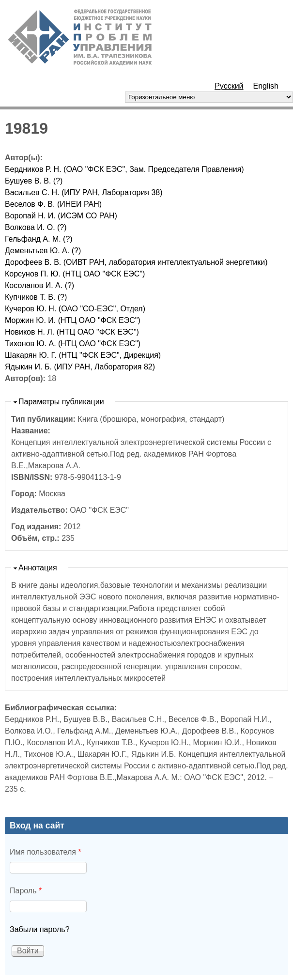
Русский (229, 86)
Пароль (26, 891)
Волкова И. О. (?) (36, 227)
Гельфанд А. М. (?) (39, 239)
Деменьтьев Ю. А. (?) (43, 251)
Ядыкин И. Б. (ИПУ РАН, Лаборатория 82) (80, 367)
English (266, 86)
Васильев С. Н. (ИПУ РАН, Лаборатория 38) (84, 192)
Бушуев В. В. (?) (34, 181)
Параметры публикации (61, 402)
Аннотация (38, 568)
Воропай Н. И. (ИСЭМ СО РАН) (61, 216)
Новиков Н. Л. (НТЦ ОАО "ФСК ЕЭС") (72, 332)
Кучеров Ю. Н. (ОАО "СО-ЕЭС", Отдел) (75, 309)
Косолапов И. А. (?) (39, 285)
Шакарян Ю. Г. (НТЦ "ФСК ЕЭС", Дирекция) (83, 355)
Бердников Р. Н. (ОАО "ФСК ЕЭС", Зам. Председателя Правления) (124, 169)
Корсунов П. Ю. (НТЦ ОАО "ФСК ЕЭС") (75, 274)
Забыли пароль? (40, 929)
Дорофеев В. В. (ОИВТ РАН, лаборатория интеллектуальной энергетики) (136, 262)
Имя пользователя (46, 852)
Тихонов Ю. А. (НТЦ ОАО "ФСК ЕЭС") (73, 344)
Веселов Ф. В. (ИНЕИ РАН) (53, 204)
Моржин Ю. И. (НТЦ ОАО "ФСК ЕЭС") (73, 320)
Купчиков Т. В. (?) (36, 297)
